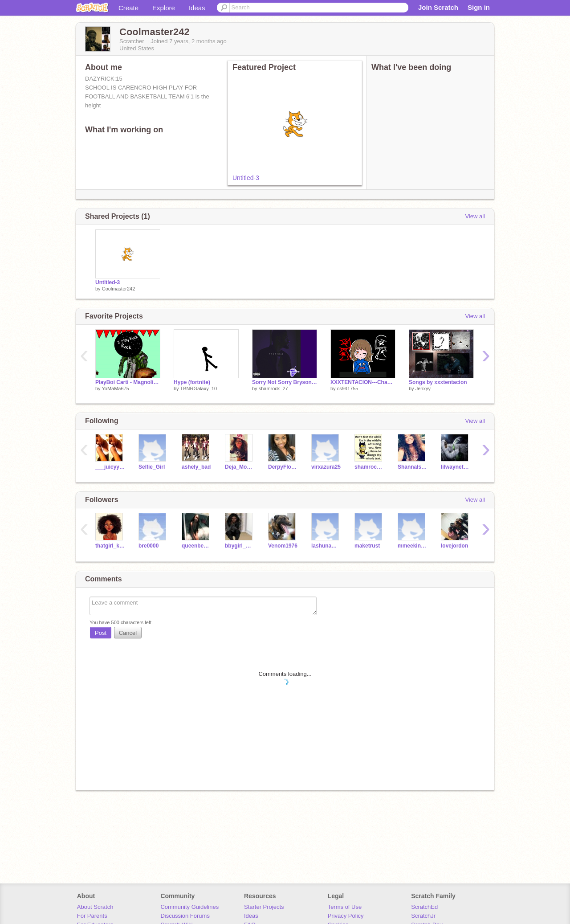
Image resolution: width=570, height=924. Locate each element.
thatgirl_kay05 (110, 546)
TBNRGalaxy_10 (198, 388)
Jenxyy (423, 388)
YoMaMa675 (115, 388)
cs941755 (348, 388)
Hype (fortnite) (192, 382)
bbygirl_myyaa (240, 546)
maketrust (367, 546)
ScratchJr (423, 916)
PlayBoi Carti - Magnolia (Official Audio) (128, 382)
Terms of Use (345, 907)
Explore (164, 8)
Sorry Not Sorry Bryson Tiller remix (285, 382)
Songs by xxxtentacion (438, 382)
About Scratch (95, 907)
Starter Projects (264, 907)
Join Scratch (438, 7)
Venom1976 (283, 546)
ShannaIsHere (413, 467)
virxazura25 (326, 467)
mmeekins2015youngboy (413, 546)
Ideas (197, 8)
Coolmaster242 (119, 289)
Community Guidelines (189, 907)
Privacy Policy (346, 916)
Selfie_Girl (152, 467)
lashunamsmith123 (326, 546)
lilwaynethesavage (456, 467)
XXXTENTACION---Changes (363, 382)
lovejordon (454, 546)
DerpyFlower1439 (283, 467)
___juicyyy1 (110, 467)
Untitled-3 (246, 178)
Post (101, 633)
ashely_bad (196, 467)
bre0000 (149, 546)
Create (128, 8)
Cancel (128, 633)
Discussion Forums (185, 916)
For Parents (92, 916)
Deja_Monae (240, 467)
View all (475, 216)
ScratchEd (424, 907)
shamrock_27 (273, 388)
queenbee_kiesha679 (197, 546)
